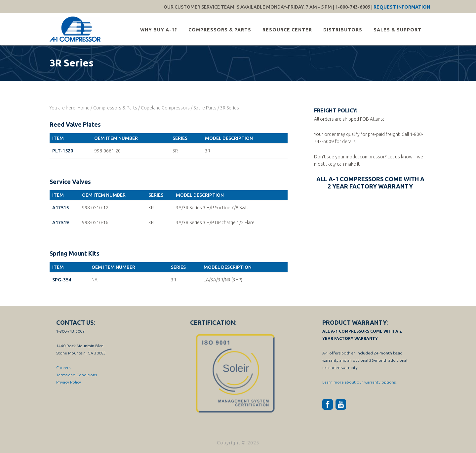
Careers (63, 368)
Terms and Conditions (77, 375)
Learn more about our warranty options (359, 382)
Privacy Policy (69, 382)
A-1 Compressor (76, 29)
